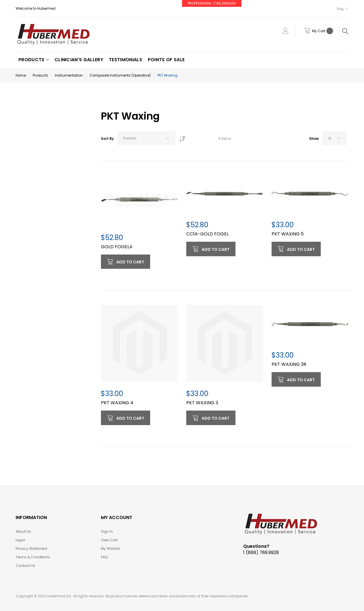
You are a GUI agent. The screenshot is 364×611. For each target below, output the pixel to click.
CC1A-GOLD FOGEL (207, 234)
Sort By (107, 139)
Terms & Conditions (33, 557)
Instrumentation (69, 75)
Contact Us (25, 566)
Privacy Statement (31, 549)
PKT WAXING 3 (202, 403)
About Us (23, 531)
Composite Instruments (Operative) (120, 75)
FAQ (104, 557)
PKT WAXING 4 (117, 403)
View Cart (109, 540)
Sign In (107, 531)
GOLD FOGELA (117, 247)
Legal (20, 540)
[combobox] (146, 138)
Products (40, 75)
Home (21, 75)
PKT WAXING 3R (289, 364)
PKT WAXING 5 (288, 234)
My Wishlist (110, 549)
